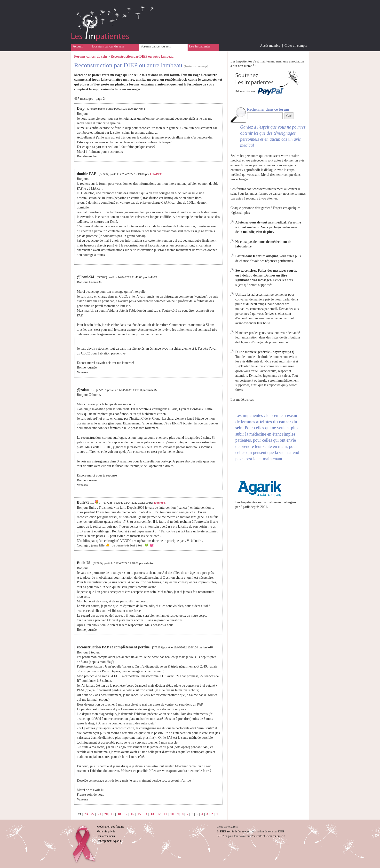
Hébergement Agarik (109, 841)
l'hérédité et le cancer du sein (268, 836)
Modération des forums (110, 827)
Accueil (78, 46)
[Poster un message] (196, 66)
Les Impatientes (200, 46)
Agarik (245, 507)
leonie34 (159, 503)
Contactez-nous (106, 836)
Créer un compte (296, 46)
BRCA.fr (222, 836)
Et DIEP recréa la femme (231, 831)
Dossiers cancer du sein (108, 46)
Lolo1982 (156, 174)
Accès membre (270, 46)
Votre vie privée (106, 831)
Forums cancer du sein (156, 46)
